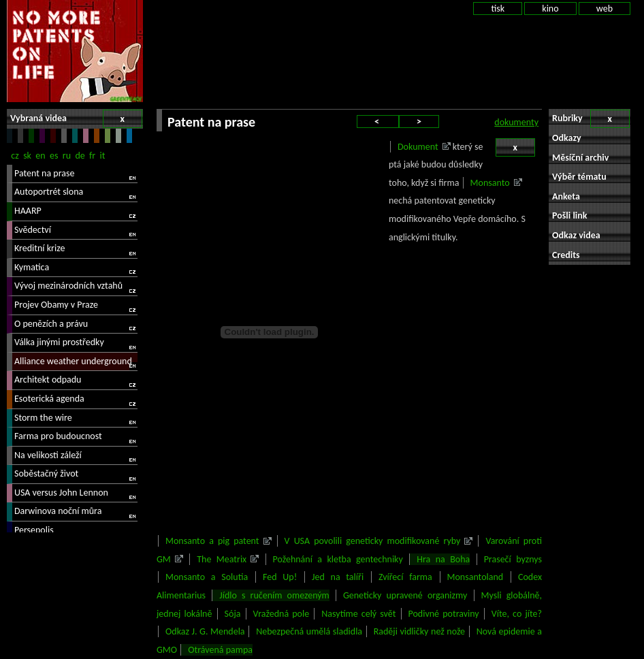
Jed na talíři (338, 577)
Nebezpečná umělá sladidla (309, 631)
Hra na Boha (443, 559)
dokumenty (516, 122)
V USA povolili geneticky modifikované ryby (373, 541)
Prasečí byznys (513, 559)
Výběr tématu (579, 177)
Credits (566, 255)
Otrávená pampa (220, 650)
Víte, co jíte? (517, 614)
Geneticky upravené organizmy (405, 595)
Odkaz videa (576, 235)
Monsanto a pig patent (212, 541)
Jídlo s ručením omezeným (274, 595)
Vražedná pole (281, 614)
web (605, 9)
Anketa (566, 196)
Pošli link (570, 215)
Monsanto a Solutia (207, 577)
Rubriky (591, 119)
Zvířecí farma (405, 577)
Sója (233, 614)
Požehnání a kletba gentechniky (338, 559)
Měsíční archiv (580, 158)
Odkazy (567, 138)
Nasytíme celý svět (358, 614)
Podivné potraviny (444, 614)
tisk (498, 9)
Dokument (418, 147)
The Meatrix (222, 559)
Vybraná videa (76, 119)
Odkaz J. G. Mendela (205, 631)
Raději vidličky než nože (419, 631)
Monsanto (490, 183)
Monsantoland (476, 577)
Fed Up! (280, 577)
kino (550, 9)
